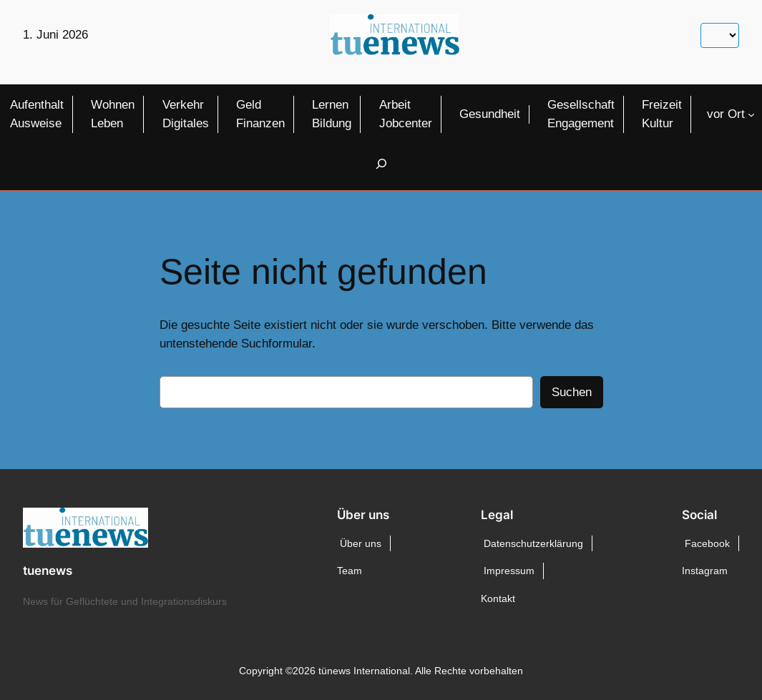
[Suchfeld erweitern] (381, 163)
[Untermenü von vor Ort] (751, 114)
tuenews (48, 571)
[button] (31, 669)
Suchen (572, 392)
